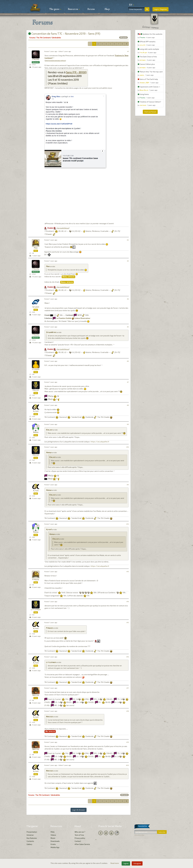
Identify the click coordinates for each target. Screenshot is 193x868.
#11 (128, 485)
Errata (53, 844)
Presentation (32, 832)
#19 (128, 742)
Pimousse (36, 580)
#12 (128, 524)
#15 (128, 622)
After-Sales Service (82, 844)
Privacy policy (80, 838)
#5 (128, 327)
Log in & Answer (79, 810)
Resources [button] (74, 9)
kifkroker (36, 369)
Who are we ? (80, 832)
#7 (128, 382)
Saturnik (36, 307)
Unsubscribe (139, 835)
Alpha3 (36, 411)
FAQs (53, 832)
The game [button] (55, 9)
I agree (126, 863)
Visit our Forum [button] (150, 112)
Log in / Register (161, 9)
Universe (30, 835)
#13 (128, 572)
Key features (32, 838)
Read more (115, 863)
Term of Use (79, 835)
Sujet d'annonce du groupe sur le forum (55, 61)
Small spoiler (68, 277)
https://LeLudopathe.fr (100, 442)
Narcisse (36, 695)
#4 (128, 299)
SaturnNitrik (51, 333)
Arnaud (36, 432)
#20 (127, 765)
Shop (107, 9)
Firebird (36, 60)
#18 (128, 711)
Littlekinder (36, 610)
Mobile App (55, 847)
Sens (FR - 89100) (76, 72)
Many (36, 248)
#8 (128, 405)
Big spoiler (50, 732)
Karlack (36, 390)
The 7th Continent (43, 38)
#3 (128, 261)
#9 (128, 424)
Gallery (29, 844)
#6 (128, 361)
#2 (128, 240)
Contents (30, 841)
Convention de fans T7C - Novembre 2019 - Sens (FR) (64, 34)
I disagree (137, 863)
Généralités (56, 38)
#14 (128, 602)
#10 (128, 447)
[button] (132, 5)
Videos (53, 835)
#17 (128, 688)
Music (53, 838)
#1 (128, 51)
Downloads (55, 841)
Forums (91, 9)
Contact (78, 841)
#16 (128, 657)
